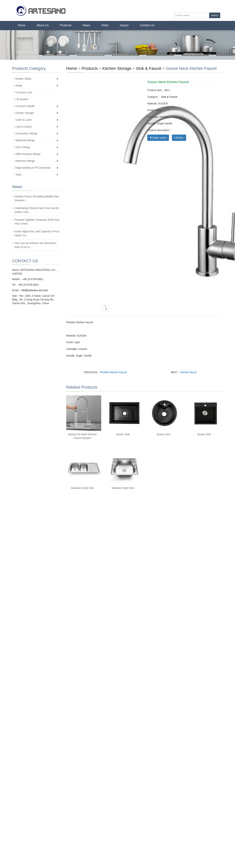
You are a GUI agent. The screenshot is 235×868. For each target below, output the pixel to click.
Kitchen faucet (188, 372)
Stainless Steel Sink (82, 488)
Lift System (22, 99)
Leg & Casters (24, 127)
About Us (43, 25)
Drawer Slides (23, 79)
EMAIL (179, 138)
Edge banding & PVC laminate (33, 168)
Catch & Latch (23, 120)
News (86, 25)
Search (215, 15)
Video (105, 25)
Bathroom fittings (25, 161)
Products (66, 25)
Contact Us (147, 25)
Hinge (19, 86)
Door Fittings (23, 147)
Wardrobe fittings (25, 140)
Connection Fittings (26, 133)
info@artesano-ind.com (35, 290)
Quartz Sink (123, 434)
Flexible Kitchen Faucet (113, 372)
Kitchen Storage (117, 68)
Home (22, 25)
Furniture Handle (25, 106)
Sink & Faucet (149, 68)
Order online (158, 138)
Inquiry (124, 25)
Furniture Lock (24, 92)
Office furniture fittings (28, 154)
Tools (18, 175)
